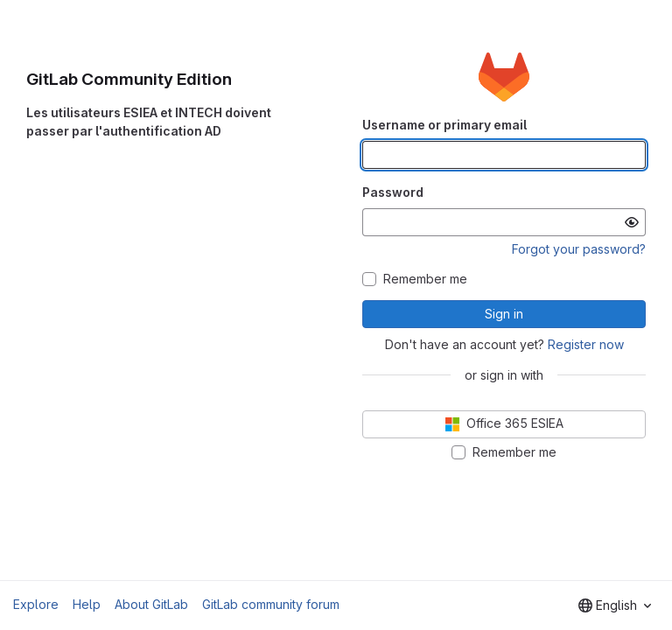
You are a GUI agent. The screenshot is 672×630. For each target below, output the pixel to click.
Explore (36, 604)
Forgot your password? (579, 249)
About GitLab (151, 604)
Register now (586, 344)
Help (87, 604)
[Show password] (632, 222)
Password (393, 192)
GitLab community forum (271, 604)
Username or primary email (444, 125)
